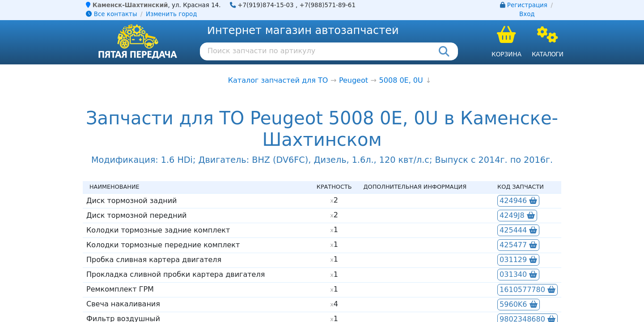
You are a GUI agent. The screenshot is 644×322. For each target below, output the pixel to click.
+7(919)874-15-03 (266, 5)
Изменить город (171, 14)
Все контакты (111, 14)
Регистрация (527, 5)
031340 (518, 274)
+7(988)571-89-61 (327, 5)
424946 (518, 201)
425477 (518, 245)
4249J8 (517, 215)
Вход (527, 14)
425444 (518, 230)
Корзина (506, 54)
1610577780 (527, 290)
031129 (518, 260)
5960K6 (518, 304)
